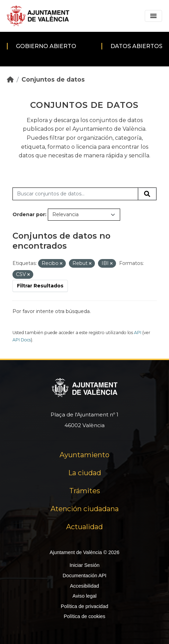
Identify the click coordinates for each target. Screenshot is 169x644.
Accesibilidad (84, 586)
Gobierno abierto (46, 46)
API (138, 333)
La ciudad (85, 473)
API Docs (22, 340)
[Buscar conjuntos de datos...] (75, 194)
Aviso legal (84, 596)
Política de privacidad (85, 606)
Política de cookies (84, 616)
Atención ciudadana (85, 509)
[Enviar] (147, 194)
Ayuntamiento (84, 455)
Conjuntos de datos (53, 79)
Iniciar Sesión (84, 565)
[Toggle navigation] (153, 16)
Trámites (85, 491)
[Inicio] (10, 79)
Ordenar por (29, 214)
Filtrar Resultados (40, 286)
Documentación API (84, 576)
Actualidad (84, 527)
